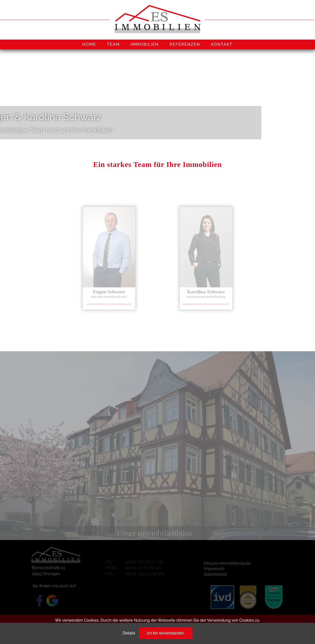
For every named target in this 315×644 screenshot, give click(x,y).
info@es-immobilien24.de (227, 563)
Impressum (214, 569)
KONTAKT (222, 44)
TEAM (113, 44)
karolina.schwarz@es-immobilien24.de (206, 299)
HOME (89, 44)
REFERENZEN (185, 44)
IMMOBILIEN (145, 44)
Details (129, 633)
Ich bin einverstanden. (166, 633)
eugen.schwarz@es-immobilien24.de (109, 299)
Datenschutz (215, 574)
